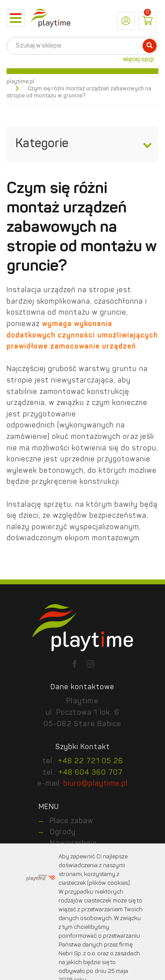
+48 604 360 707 (91, 773)
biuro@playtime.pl (95, 784)
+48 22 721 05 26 (91, 761)
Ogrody (63, 832)
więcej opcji (138, 59)
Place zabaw (71, 821)
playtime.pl (20, 82)
